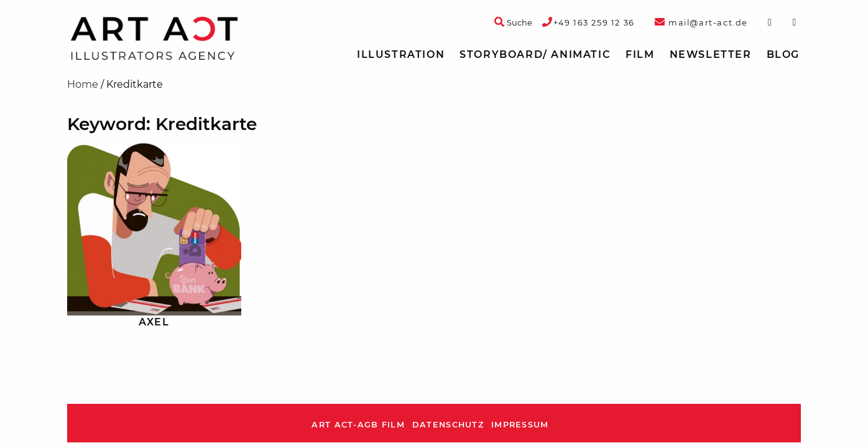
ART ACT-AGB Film (358, 425)
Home (83, 84)
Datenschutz (448, 425)
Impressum (520, 425)
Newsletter (711, 54)
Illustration (401, 54)
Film (640, 54)
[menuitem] (401, 55)
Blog (783, 54)
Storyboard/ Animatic (535, 54)
